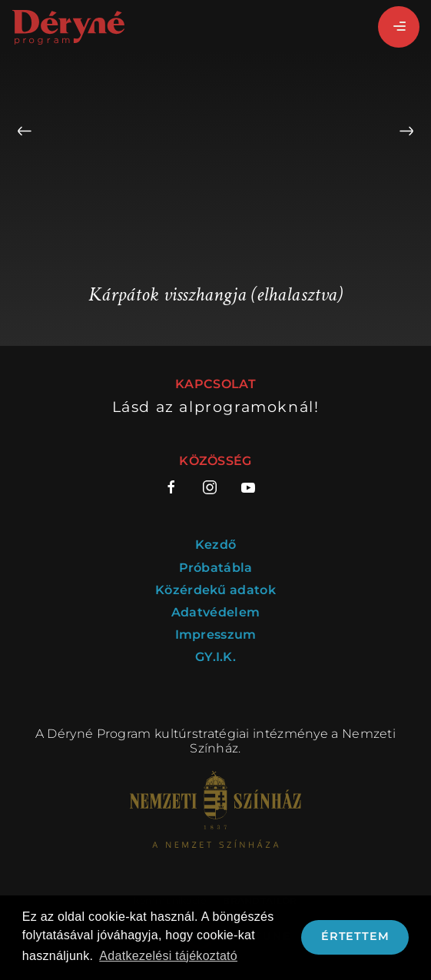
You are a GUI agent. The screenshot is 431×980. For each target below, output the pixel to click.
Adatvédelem (215, 612)
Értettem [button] (355, 936)
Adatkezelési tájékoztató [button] (168, 956)
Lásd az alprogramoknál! (216, 407)
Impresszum (216, 635)
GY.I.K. (215, 657)
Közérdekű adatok (215, 590)
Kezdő (216, 545)
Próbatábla (216, 568)
